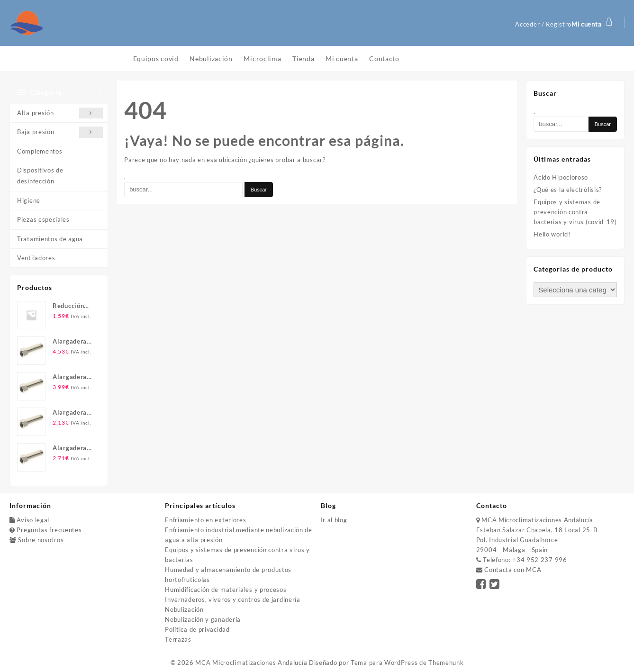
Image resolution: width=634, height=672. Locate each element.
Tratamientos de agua (50, 239)
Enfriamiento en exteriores (205, 520)
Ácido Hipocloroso (561, 177)
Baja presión (60, 132)
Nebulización (184, 609)
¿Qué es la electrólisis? (568, 190)
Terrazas (178, 639)
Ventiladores (36, 258)
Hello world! (552, 234)
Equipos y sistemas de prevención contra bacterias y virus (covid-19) (575, 212)
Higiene (29, 200)
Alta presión (60, 113)
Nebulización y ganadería (203, 619)
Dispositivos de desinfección (40, 176)
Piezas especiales (43, 219)
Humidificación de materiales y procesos (226, 590)
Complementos (40, 151)
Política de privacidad (197, 629)
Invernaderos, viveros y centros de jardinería (233, 599)
